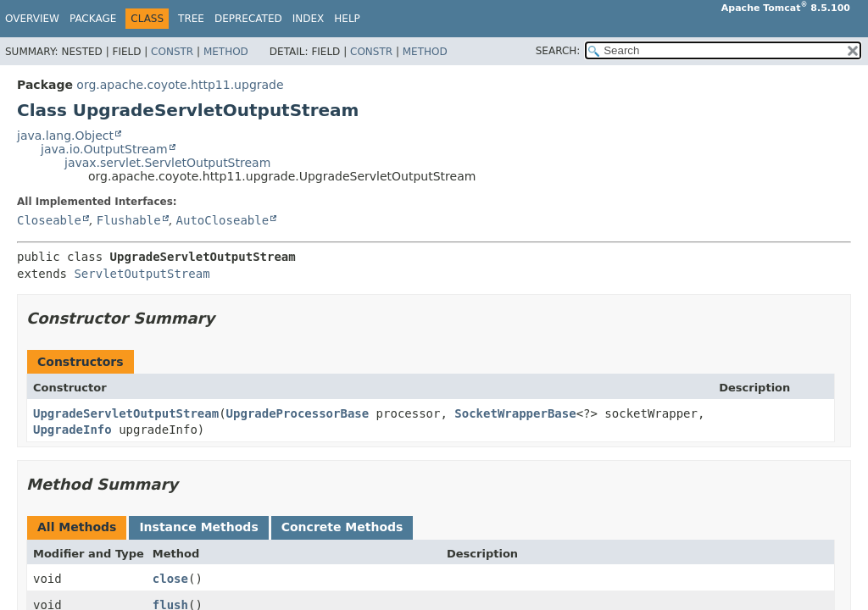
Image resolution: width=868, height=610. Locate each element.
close (170, 579)
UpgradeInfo (72, 430)
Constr (172, 52)
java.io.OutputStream (104, 149)
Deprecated (248, 19)
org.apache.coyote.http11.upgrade (180, 85)
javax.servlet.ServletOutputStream (167, 163)
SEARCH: (558, 51)
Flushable (129, 220)
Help (347, 19)
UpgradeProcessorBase (298, 413)
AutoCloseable (223, 220)
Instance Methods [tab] (198, 527)
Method (226, 52)
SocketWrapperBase (515, 413)
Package (93, 19)
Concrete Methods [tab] (342, 527)
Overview (32, 19)
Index (309, 19)
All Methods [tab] (77, 527)
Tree (191, 19)
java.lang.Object (65, 136)
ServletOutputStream (142, 274)
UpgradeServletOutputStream (126, 413)
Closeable (49, 220)
